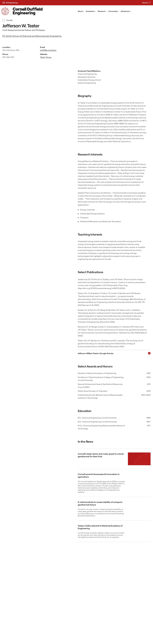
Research (102, 11)
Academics (91, 11)
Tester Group (46, 57)
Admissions (126, 11)
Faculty (8, 20)
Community (114, 11)
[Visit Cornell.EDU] (5, 11)
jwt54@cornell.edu (48, 50)
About (81, 11)
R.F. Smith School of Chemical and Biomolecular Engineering (32, 36)
